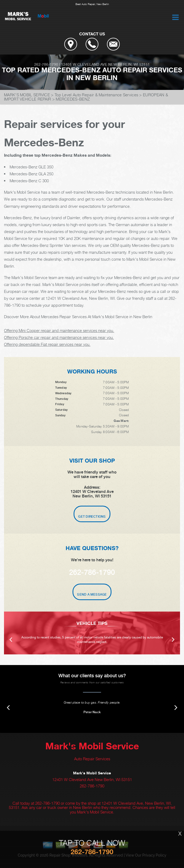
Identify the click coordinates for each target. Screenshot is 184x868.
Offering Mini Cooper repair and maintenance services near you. (59, 330)
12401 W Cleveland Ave (84, 64)
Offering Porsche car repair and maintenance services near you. (59, 337)
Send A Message (92, 595)
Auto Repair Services (92, 759)
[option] (92, 633)
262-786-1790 (46, 64)
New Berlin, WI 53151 (129, 64)
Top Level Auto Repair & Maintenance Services (96, 95)
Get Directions (92, 517)
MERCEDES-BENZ (73, 99)
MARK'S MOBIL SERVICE (27, 95)
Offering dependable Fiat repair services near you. (47, 344)
